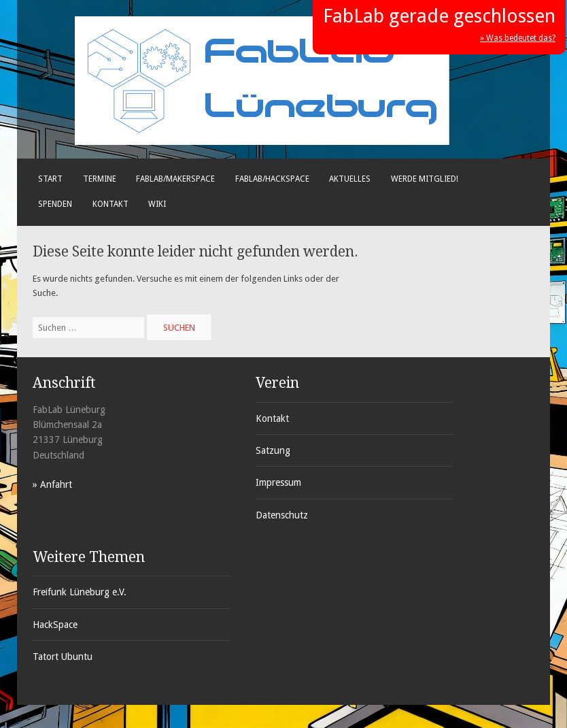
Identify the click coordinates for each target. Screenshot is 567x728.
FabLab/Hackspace (272, 179)
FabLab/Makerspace (175, 179)
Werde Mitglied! (425, 179)
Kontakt (110, 204)
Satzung (273, 450)
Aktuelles (350, 179)
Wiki (157, 204)
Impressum (278, 482)
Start (50, 179)
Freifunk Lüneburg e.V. (80, 592)
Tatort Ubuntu (63, 657)
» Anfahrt (52, 484)
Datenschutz (282, 515)
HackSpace (55, 625)
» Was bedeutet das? (518, 38)
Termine (100, 179)
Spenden (55, 204)
